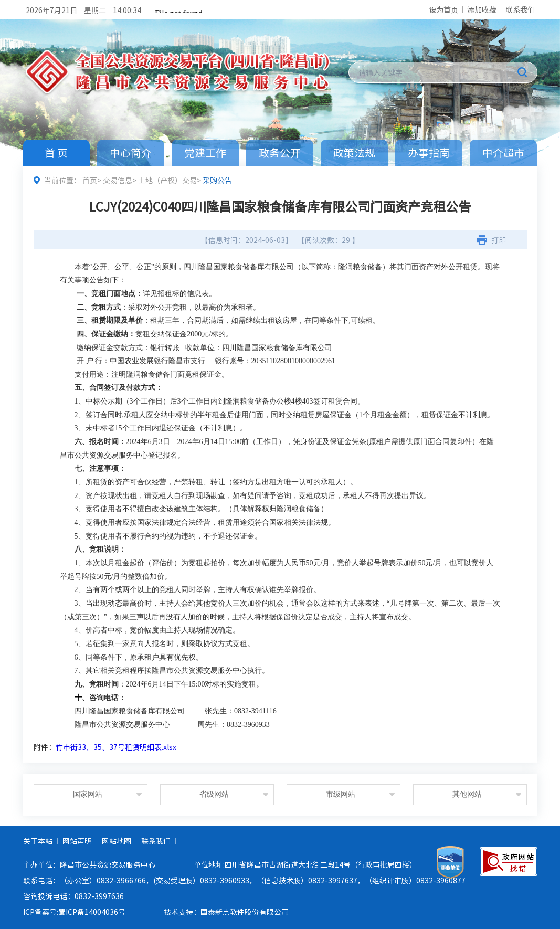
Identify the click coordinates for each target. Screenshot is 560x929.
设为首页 (443, 9)
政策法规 (354, 152)
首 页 (56, 152)
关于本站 (38, 841)
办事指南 (429, 152)
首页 (90, 180)
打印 (499, 240)
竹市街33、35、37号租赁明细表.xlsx (116, 747)
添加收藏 (482, 9)
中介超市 (503, 152)
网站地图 (117, 841)
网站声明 (77, 841)
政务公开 (280, 152)
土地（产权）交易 (167, 180)
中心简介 (131, 152)
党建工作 (205, 152)
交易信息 (118, 180)
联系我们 (520, 9)
